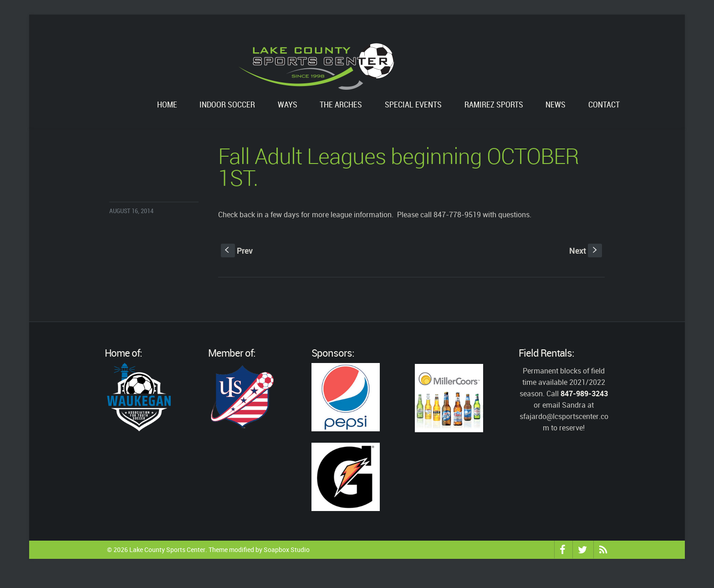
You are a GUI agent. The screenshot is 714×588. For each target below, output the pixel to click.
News (556, 105)
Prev (237, 251)
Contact (604, 105)
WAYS (288, 105)
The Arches (341, 105)
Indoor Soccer (227, 105)
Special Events (413, 105)
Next (586, 251)
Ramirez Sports (494, 105)
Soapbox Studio (287, 550)
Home (167, 105)
